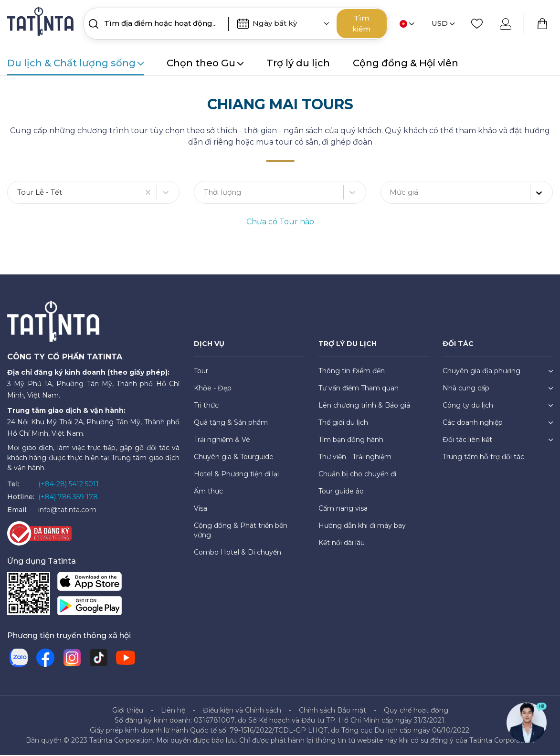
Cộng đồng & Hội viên (406, 63)
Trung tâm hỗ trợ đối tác (483, 458)
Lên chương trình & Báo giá (364, 406)
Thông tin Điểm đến (352, 372)
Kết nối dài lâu (342, 544)
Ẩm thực (208, 492)
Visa (201, 509)
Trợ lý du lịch (298, 63)
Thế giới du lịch (343, 423)
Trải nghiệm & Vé (222, 441)
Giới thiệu (128, 711)
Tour (201, 372)
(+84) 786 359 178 (68, 498)
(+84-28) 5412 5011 (69, 485)
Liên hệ (173, 711)
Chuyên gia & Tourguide (234, 458)
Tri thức (206, 406)
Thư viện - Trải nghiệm (355, 458)
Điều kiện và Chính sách (242, 711)
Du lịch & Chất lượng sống (75, 63)
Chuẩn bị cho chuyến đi (357, 475)
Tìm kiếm (361, 23)
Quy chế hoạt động (416, 711)
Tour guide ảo (341, 492)
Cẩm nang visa (343, 509)
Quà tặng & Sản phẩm (231, 423)
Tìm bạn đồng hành (351, 441)
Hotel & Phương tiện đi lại (236, 475)
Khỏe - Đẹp (213, 389)
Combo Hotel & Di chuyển (238, 553)
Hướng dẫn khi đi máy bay (362, 526)
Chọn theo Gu (205, 63)
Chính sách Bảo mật (333, 711)
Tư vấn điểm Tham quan (359, 389)
